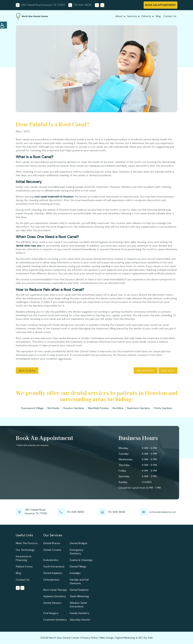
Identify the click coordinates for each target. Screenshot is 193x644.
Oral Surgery (51, 613)
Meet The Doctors (27, 543)
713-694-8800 (75, 512)
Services (132, 16)
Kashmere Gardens (139, 408)
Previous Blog (146, 371)
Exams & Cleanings (81, 560)
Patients (146, 16)
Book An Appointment (160, 5)
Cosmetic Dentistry (55, 620)
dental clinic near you (29, 246)
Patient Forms (24, 567)
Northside (53, 408)
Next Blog (168, 371)
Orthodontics (51, 580)
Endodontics (51, 560)
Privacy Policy (90, 638)
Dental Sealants (79, 590)
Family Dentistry (80, 613)
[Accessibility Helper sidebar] (3, 25)
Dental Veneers (52, 603)
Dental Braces (52, 543)
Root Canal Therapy (55, 590)
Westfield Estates (98, 408)
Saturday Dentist (80, 620)
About (119, 16)
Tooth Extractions (54, 567)
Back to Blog (27, 371)
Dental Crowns (52, 550)
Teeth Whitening (79, 596)
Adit (150, 638)
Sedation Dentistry (55, 596)
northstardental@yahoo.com (162, 512)
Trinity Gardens (163, 408)
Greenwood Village (32, 408)
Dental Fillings (78, 567)
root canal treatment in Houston (54, 197)
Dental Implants (53, 573)
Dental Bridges (79, 543)
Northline (118, 408)
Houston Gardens (74, 408)
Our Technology (25, 550)
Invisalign (75, 573)
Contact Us (170, 16)
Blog (158, 16)
